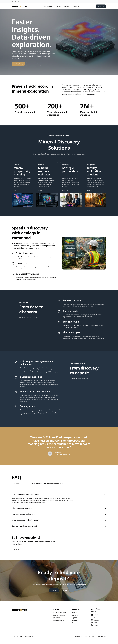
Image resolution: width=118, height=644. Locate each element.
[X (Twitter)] (16, 2)
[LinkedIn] (13, 2)
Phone (94, 625)
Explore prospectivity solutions (30, 317)
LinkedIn (95, 615)
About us (75, 612)
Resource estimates (59, 615)
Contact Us (101, 6)
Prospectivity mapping (60, 612)
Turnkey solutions (58, 620)
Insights (67, 6)
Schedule (54, 590)
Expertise (75, 618)
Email (94, 623)
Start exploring (18, 64)
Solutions (58, 6)
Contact (16, 549)
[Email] (24, 2)
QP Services (56, 618)
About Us (76, 6)
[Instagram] (19, 2)
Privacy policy (79, 636)
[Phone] (21, 2)
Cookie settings (101, 636)
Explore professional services (80, 378)
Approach (75, 620)
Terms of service (90, 636)
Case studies (76, 623)
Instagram (96, 620)
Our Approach (49, 6)
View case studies (34, 64)
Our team (75, 615)
